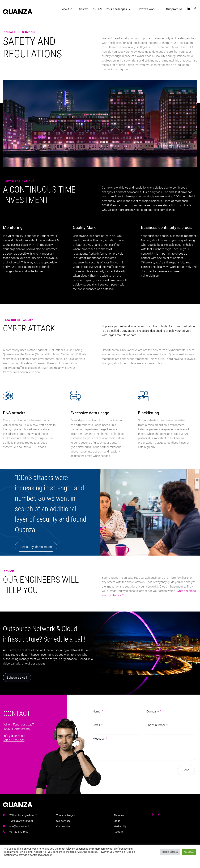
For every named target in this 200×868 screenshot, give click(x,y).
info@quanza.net (14, 735)
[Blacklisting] (168, 427)
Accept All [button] (189, 852)
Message (99, 738)
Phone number (156, 724)
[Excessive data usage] (100, 427)
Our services (63, 821)
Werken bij (120, 826)
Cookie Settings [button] (170, 852)
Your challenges (118, 9)
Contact (84, 9)
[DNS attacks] (32, 427)
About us (67, 9)
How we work (148, 9)
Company (153, 711)
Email (97, 724)
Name (97, 711)
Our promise (174, 9)
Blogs (117, 821)
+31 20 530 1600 (14, 740)
